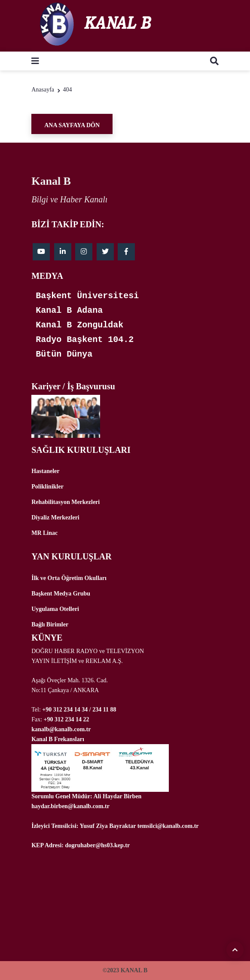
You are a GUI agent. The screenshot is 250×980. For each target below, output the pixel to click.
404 (68, 90)
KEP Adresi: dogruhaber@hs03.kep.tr (81, 845)
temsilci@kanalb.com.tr (168, 826)
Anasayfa (43, 90)
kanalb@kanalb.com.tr (61, 729)
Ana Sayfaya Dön (72, 125)
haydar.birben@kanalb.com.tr (70, 806)
